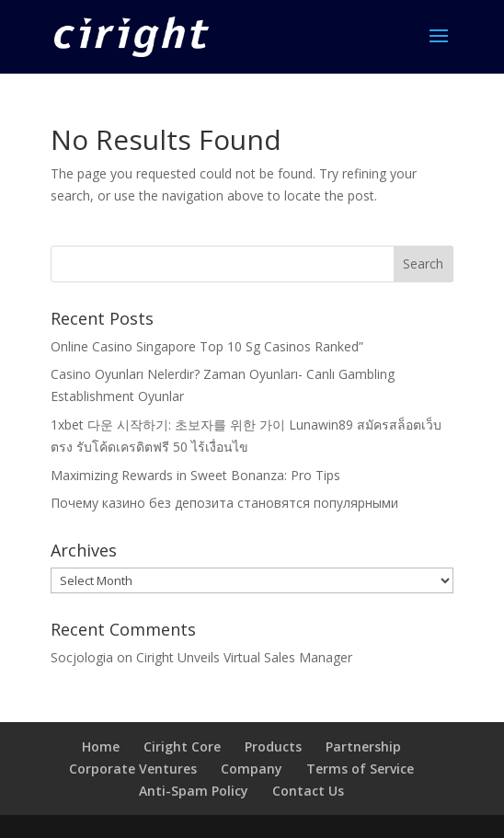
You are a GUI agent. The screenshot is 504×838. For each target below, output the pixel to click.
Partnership (363, 746)
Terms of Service (360, 769)
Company (252, 769)
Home (101, 746)
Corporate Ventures (133, 769)
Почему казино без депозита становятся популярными (224, 503)
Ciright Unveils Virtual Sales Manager (244, 657)
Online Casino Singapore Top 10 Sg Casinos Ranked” (207, 346)
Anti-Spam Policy (194, 791)
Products (273, 746)
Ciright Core (182, 746)
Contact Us (308, 791)
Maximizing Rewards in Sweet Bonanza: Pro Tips (195, 475)
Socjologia (82, 657)
